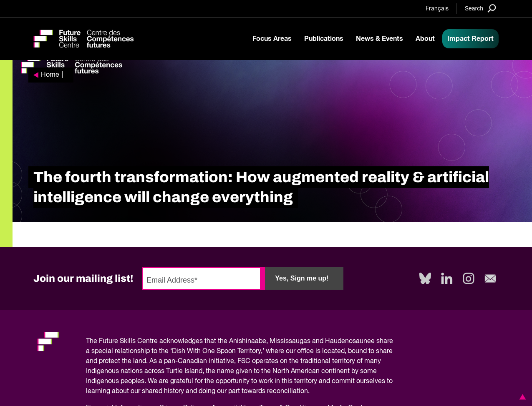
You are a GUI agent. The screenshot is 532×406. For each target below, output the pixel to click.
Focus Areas (272, 39)
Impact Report (470, 39)
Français (437, 9)
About (425, 39)
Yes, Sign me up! (302, 278)
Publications (324, 39)
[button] (521, 397)
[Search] (480, 8)
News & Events (379, 39)
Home (50, 75)
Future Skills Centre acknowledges (151, 341)
